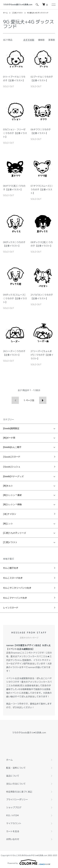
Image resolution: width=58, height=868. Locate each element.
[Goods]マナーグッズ (13, 476)
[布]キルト (8, 486)
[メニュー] (53, 5)
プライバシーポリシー (17, 799)
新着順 (52, 40)
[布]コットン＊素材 (12, 495)
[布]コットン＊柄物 (12, 504)
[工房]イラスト (17, 13)
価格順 (41, 40)
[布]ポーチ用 (9, 438)
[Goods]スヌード (12, 457)
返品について (13, 776)
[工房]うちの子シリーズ (15, 533)
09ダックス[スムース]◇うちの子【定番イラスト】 (15, 298)
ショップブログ (14, 807)
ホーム (5, 13)
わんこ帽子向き (11, 568)
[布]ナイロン (10, 514)
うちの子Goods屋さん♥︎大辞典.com (18, 5)
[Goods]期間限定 (11, 428)
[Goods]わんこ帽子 (12, 447)
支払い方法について (16, 784)
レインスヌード (11, 608)
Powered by (29, 862)
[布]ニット (8, 524)
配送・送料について (16, 768)
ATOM (15, 815)
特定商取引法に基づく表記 (19, 792)
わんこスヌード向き (13, 578)
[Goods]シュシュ (12, 467)
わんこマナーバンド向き (15, 598)
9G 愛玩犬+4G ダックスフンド (38, 13)
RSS (8, 815)
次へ (43, 400)
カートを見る (13, 831)
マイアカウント (14, 823)
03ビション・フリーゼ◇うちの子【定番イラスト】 (15, 133)
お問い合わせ (13, 839)
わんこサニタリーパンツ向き (17, 588)
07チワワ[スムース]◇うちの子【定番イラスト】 (42, 189)
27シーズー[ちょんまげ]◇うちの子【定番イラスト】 (42, 355)
